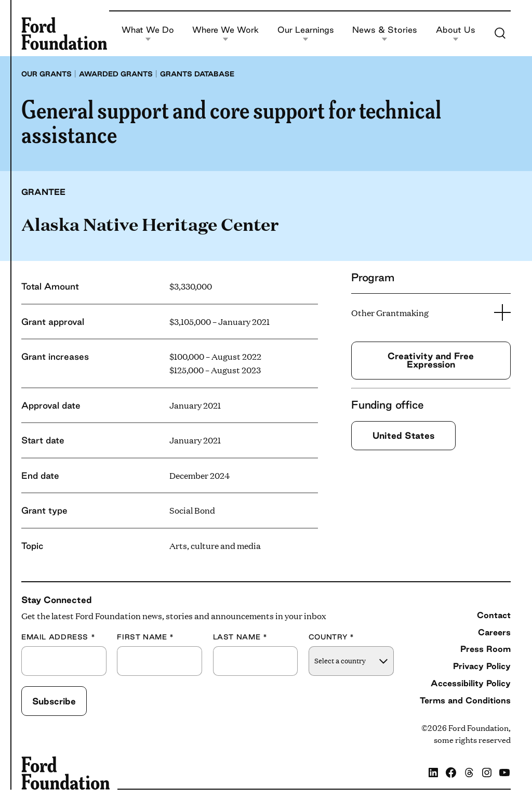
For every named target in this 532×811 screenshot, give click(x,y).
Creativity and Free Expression (431, 360)
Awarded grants (116, 74)
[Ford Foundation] (64, 33)
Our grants (46, 74)
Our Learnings (306, 34)
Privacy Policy (482, 666)
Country (331, 637)
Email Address (58, 637)
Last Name (240, 637)
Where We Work (225, 34)
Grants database (197, 74)
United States (403, 435)
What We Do (148, 34)
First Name (145, 637)
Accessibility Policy (471, 683)
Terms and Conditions (465, 700)
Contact (494, 615)
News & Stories (385, 34)
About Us (456, 34)
